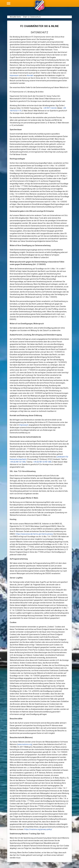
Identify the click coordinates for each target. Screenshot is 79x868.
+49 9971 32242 (50, 108)
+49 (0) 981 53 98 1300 (42, 462)
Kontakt (30, 75)
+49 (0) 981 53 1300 (18, 462)
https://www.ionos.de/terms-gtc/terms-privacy (34, 534)
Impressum (14, 75)
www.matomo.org (25, 744)
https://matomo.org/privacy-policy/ (38, 829)
